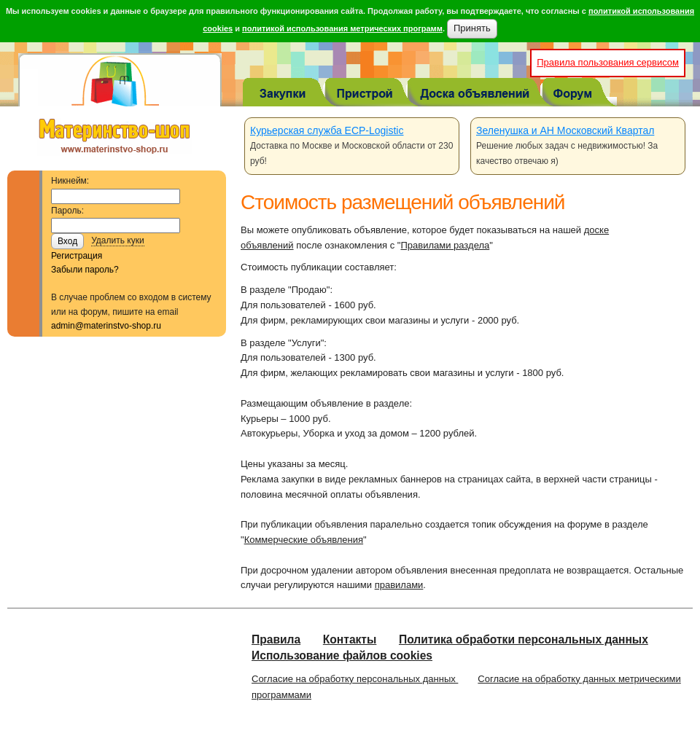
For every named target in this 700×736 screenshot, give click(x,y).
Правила (276, 639)
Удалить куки (118, 240)
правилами (399, 585)
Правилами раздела (445, 245)
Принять (472, 28)
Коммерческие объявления (304, 540)
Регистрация (77, 256)
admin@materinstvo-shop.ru (106, 326)
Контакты (350, 639)
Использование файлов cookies (342, 655)
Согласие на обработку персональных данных (355, 679)
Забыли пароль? (85, 270)
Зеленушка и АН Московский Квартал (565, 130)
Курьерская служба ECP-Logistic (327, 130)
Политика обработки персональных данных (524, 639)
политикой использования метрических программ (342, 28)
